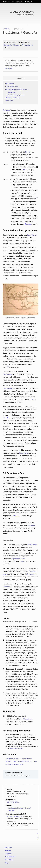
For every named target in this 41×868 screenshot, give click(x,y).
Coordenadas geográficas (16, 95)
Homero (28, 152)
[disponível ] (16, 748)
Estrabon (8, 68)
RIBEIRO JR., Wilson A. (15, 816)
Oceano (25, 170)
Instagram (9, 847)
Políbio (22, 561)
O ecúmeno (12, 92)
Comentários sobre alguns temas (17, 89)
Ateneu (5, 574)
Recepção (10, 101)
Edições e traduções (13, 98)
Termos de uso (10, 857)
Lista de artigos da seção (23, 762)
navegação (18, 2)
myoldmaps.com (26, 719)
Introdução (10, 83)
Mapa (7, 863)
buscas (29, 2)
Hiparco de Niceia (19, 559)
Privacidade (9, 860)
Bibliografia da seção (12, 759)
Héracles (6, 418)
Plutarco (32, 571)
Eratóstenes (32, 235)
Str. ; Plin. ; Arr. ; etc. (19, 45)
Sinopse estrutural (12, 86)
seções (7, 2)
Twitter (8, 851)
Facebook (9, 854)
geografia (6, 29)
